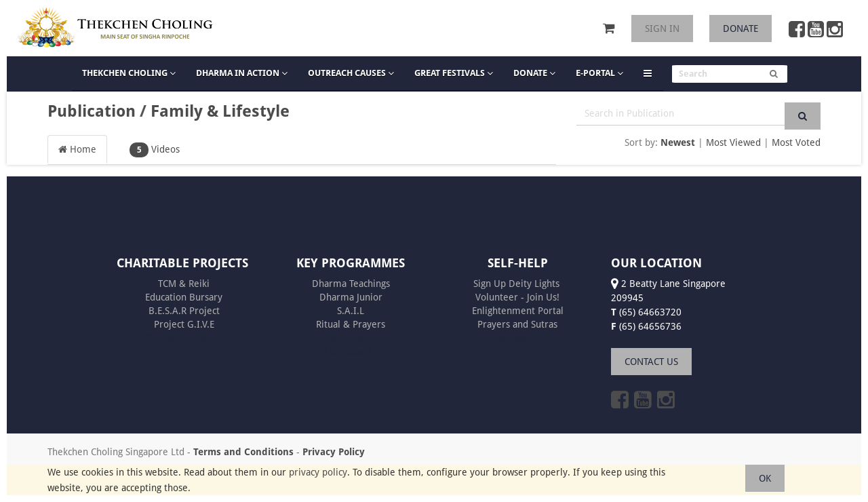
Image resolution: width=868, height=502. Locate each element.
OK (765, 478)
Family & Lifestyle (220, 111)
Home (77, 149)
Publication (92, 111)
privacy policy (318, 472)
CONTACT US (651, 362)
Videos (155, 150)
